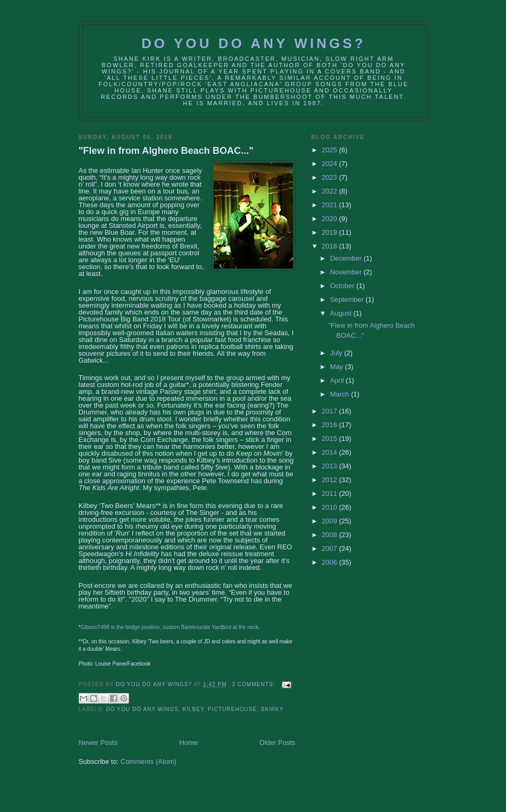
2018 (331, 246)
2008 (331, 535)
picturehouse (232, 709)
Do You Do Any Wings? (253, 43)
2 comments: (255, 684)
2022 (331, 191)
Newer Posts (98, 742)
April (338, 380)
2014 (331, 452)
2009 (331, 521)
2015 (331, 439)
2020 (331, 219)
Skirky (272, 709)
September (348, 299)
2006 (331, 562)
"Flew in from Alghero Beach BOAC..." (166, 151)
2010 (331, 507)
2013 (331, 466)
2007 (331, 548)
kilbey (193, 709)
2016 (331, 425)
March (341, 394)
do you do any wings (142, 709)
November (347, 272)
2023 (331, 177)
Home (188, 742)
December (347, 258)
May (337, 367)
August (342, 313)
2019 (331, 232)
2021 (331, 205)
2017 (331, 411)
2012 (331, 480)
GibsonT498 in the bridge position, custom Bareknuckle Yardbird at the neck (169, 627)
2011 (331, 493)
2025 (331, 150)
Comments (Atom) (148, 762)
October (343, 286)
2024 (331, 164)
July (337, 353)
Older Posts (278, 742)
